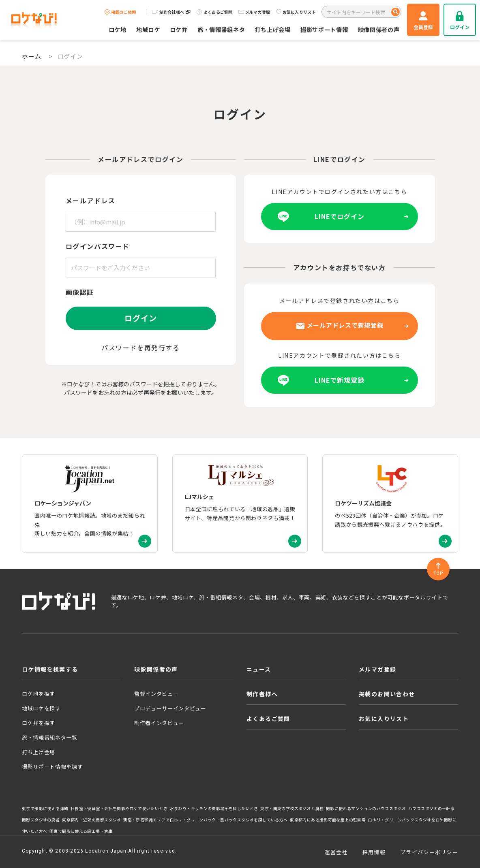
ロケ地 (118, 29)
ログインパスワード (98, 246)
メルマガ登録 (254, 12)
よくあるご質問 (214, 12)
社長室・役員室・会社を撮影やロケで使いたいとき (119, 808)
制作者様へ (262, 694)
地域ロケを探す (41, 708)
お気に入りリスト (296, 12)
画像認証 (80, 292)
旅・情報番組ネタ (221, 29)
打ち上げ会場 (273, 29)
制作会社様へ (171, 12)
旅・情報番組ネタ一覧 (50, 737)
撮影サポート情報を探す (52, 767)
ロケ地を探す (39, 694)
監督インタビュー (156, 694)
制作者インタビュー (159, 723)
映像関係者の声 (379, 29)
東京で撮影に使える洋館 (45, 808)
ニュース (259, 669)
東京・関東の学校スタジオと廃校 (292, 808)
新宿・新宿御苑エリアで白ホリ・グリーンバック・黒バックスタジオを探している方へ (205, 820)
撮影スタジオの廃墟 (41, 820)
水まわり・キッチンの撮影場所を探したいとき (214, 808)
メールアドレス (91, 200)
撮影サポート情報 (324, 29)
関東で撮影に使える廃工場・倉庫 (81, 831)
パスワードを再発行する (141, 348)
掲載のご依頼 (120, 12)
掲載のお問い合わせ (387, 694)
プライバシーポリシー (429, 852)
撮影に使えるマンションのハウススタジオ (366, 808)
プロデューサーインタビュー (170, 708)
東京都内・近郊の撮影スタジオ (92, 820)
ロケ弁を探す (39, 723)
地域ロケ (148, 29)
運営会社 (336, 852)
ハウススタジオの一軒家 (431, 808)
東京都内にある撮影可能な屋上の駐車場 (328, 820)
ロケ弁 (179, 29)
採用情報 (374, 852)
